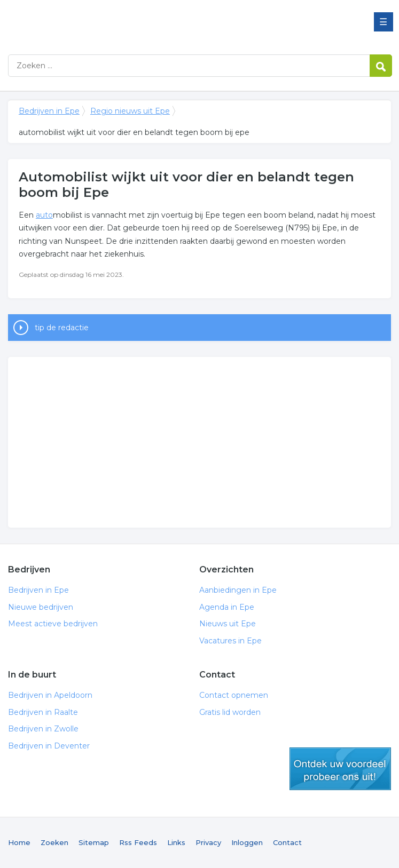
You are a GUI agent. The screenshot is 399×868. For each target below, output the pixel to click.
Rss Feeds (138, 842)
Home (19, 842)
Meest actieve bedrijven (53, 624)
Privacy (208, 842)
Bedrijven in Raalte (43, 712)
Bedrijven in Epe (142, 23)
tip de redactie (62, 328)
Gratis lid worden (230, 712)
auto (44, 215)
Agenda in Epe (227, 607)
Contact (287, 842)
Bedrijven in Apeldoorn (50, 695)
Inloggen (247, 842)
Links (176, 842)
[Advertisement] (199, 442)
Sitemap (94, 842)
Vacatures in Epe (230, 641)
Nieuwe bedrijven (41, 607)
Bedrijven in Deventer (49, 746)
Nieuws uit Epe (228, 624)
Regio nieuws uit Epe (130, 111)
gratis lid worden (340, 769)
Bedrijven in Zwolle (43, 729)
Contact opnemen (234, 695)
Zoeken (54, 842)
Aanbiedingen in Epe (238, 590)
